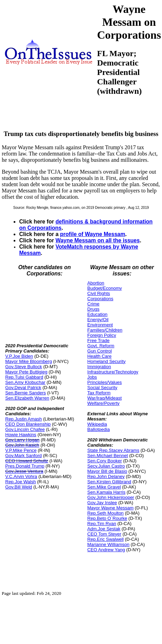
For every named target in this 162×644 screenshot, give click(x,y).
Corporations (100, 299)
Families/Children (105, 330)
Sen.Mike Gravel (104, 487)
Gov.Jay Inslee (102, 503)
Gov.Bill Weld (19, 487)
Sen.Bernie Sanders (25, 393)
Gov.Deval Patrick (23, 388)
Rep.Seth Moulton (105, 513)
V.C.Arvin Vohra (21, 476)
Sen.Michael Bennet (108, 456)
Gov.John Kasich (22, 445)
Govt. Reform (101, 346)
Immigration (99, 367)
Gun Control (100, 351)
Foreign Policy (102, 335)
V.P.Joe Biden (19, 356)
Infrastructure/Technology (113, 372)
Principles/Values (105, 382)
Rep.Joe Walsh (21, 482)
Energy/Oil (98, 320)
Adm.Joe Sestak (104, 529)
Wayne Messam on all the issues (98, 240)
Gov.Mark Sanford (24, 456)
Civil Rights (99, 293)
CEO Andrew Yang (106, 550)
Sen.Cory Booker (105, 461)
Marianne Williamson (108, 544)
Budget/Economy (105, 288)
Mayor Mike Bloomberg (29, 361)
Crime (93, 304)
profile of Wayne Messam (93, 234)
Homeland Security (106, 361)
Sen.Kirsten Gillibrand (109, 482)
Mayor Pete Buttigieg (26, 372)
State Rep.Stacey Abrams (113, 450)
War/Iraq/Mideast (105, 398)
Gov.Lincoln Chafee (25, 429)
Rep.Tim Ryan (102, 524)
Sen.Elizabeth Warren (27, 398)
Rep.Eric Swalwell (105, 539)
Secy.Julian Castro (106, 466)
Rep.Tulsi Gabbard (24, 377)
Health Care (99, 356)
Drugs (93, 309)
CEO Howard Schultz (27, 461)
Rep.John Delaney (106, 476)
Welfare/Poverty (103, 403)
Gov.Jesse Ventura (24, 471)
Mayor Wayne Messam (110, 508)
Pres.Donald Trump (25, 466)
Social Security (102, 388)
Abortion (96, 283)
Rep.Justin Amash (24, 419)
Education (97, 314)
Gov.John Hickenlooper (111, 497)
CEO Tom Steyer (104, 534)
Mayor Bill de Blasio (107, 471)
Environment (100, 325)
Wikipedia (97, 424)
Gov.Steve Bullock (24, 367)
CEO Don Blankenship (28, 424)
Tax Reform (99, 393)
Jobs (92, 377)
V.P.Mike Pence (21, 450)
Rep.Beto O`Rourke (107, 518)
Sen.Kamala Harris (106, 492)
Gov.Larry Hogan (22, 440)
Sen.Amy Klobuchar (25, 382)
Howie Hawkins (21, 435)
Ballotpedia (98, 429)
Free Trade (98, 340)
